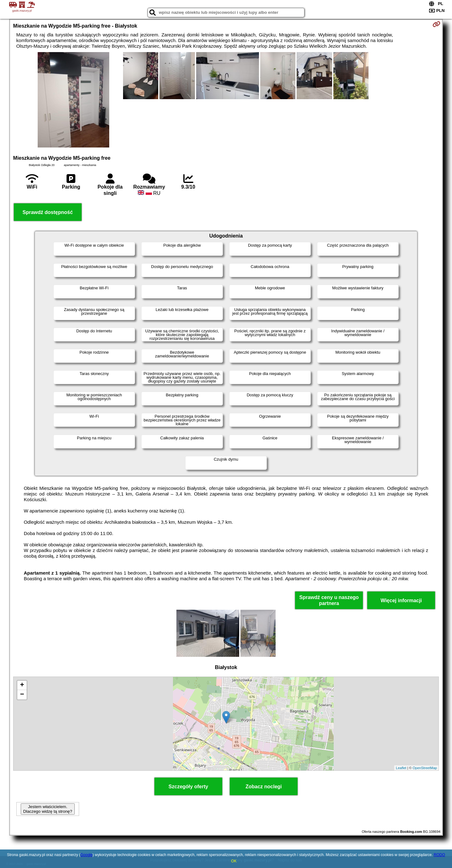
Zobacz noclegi (264, 787)
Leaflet (401, 768)
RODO (439, 855)
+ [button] (22, 685)
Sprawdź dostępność (48, 212)
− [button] (22, 695)
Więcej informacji (401, 600)
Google (86, 855)
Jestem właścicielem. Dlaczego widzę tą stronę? (48, 809)
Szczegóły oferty (188, 787)
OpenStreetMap (425, 768)
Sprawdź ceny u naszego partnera (329, 600)
